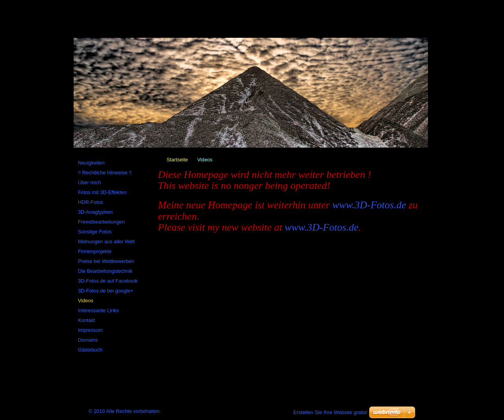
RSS (161, 3)
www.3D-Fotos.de (369, 205)
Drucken (186, 3)
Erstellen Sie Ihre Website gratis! (330, 412)
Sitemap (136, 3)
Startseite (177, 160)
